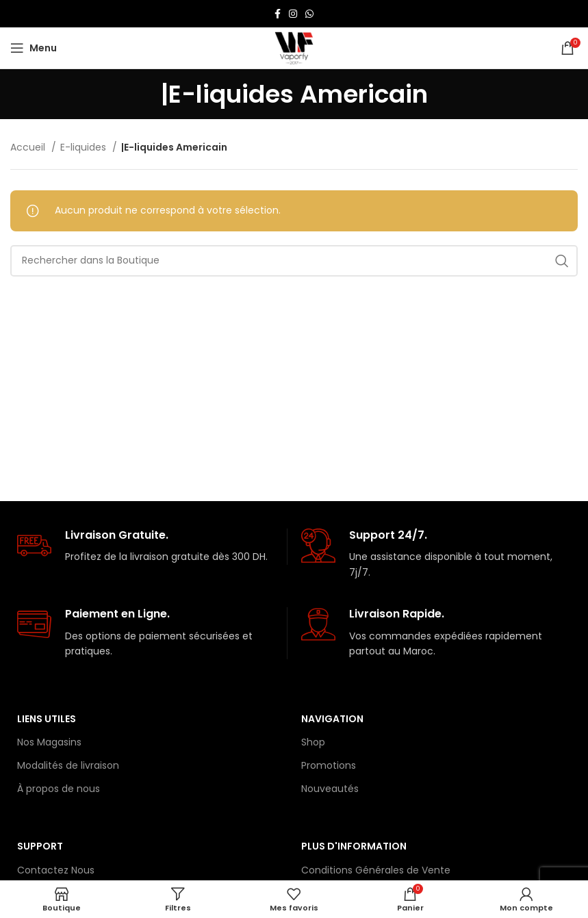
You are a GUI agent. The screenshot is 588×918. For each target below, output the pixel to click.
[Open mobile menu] (34, 48)
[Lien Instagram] (293, 14)
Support (40, 846)
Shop (313, 742)
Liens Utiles (47, 719)
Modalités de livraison (68, 765)
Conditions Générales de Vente (376, 870)
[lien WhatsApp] (309, 14)
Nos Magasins (49, 742)
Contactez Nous (56, 870)
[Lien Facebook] (278, 14)
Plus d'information (354, 846)
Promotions (329, 765)
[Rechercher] (294, 261)
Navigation (332, 719)
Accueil (29, 147)
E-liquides (85, 147)
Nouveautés (330, 789)
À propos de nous (59, 789)
